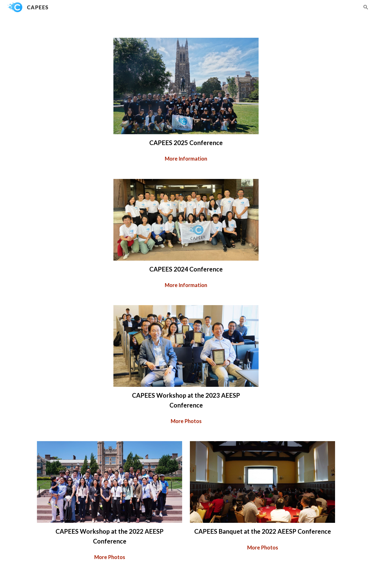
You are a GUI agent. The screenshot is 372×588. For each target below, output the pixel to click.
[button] (366, 7)
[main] (186, 143)
